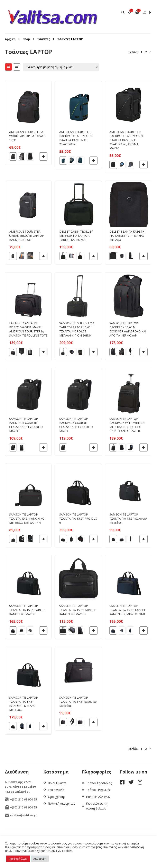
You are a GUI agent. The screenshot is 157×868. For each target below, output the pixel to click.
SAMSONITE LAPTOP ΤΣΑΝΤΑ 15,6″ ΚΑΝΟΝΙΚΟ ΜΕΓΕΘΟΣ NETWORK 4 (27, 518)
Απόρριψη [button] (40, 859)
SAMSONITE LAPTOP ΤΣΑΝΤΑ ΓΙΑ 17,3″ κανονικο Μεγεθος (78, 702)
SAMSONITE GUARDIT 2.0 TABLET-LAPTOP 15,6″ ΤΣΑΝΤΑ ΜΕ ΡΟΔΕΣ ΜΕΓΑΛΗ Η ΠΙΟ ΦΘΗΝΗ (77, 329)
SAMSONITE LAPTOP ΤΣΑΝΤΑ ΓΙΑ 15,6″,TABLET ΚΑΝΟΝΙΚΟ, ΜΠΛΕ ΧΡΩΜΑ (127, 610)
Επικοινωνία (56, 790)
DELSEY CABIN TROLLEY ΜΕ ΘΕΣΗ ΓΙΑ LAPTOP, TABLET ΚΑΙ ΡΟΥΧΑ (76, 236)
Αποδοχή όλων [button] (18, 859)
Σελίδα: (133, 52)
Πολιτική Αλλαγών (98, 797)
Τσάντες (44, 39)
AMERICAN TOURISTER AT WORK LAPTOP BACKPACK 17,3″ (27, 136)
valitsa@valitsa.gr (21, 815)
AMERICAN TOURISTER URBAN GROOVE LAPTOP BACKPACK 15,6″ (26, 236)
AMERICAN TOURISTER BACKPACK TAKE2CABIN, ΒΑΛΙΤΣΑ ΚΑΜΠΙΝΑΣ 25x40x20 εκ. (76, 138)
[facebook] (122, 783)
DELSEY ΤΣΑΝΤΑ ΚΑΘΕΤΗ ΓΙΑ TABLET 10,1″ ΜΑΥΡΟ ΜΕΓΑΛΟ (127, 236)
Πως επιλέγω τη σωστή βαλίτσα (97, 806)
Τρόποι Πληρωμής (98, 790)
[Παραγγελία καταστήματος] (61, 67)
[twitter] (131, 783)
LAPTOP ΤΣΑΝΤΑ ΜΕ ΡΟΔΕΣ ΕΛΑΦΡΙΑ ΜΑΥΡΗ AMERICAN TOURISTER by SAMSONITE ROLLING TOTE (28, 329)
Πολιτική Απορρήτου (62, 803)
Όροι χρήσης (56, 797)
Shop (26, 39)
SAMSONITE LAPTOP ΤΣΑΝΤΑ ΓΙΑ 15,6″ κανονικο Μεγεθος (128, 518)
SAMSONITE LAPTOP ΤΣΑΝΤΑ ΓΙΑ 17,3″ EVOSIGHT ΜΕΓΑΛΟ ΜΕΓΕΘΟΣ (24, 704)
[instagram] (140, 783)
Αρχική (10, 39)
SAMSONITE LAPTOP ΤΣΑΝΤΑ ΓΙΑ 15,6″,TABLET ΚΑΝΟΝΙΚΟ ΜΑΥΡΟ (27, 610)
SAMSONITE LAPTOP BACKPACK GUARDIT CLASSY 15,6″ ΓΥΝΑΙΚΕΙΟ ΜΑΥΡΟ (76, 425)
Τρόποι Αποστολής (99, 783)
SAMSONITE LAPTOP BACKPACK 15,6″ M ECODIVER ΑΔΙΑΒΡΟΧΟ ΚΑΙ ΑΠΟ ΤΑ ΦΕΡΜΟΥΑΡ (128, 329)
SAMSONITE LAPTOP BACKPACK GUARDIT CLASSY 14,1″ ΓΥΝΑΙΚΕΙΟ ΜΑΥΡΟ (26, 425)
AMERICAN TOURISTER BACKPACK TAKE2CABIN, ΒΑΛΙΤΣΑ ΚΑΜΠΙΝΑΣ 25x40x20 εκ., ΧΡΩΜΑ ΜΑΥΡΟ (126, 140)
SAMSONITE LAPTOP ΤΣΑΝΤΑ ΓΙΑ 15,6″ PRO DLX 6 (78, 518)
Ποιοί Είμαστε (57, 783)
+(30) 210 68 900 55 (21, 799)
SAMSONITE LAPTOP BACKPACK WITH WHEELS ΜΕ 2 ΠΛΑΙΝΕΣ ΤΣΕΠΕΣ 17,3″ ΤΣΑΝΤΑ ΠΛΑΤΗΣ (127, 425)
